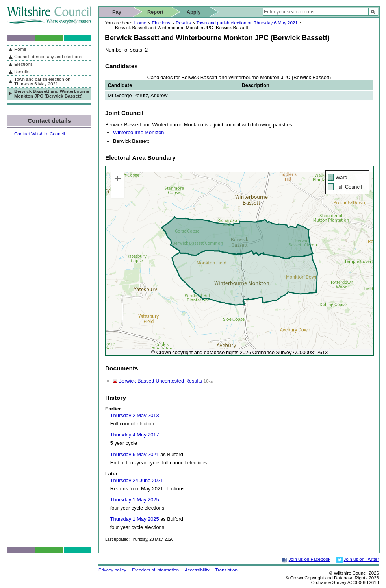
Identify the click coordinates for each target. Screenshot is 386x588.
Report (155, 12)
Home (140, 23)
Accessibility (197, 570)
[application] (239, 261)
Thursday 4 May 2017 (135, 435)
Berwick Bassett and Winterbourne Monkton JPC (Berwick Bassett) (52, 94)
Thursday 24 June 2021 (137, 480)
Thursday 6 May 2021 (135, 454)
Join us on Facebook (310, 559)
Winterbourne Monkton (138, 132)
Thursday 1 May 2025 (135, 500)
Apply (194, 12)
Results (183, 23)
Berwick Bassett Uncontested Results (161, 381)
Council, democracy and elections (48, 57)
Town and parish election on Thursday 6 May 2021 (247, 23)
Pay (117, 12)
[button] (118, 179)
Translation (226, 570)
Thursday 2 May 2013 (135, 415)
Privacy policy (112, 570)
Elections (161, 23)
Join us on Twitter (361, 559)
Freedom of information (155, 570)
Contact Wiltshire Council (40, 134)
